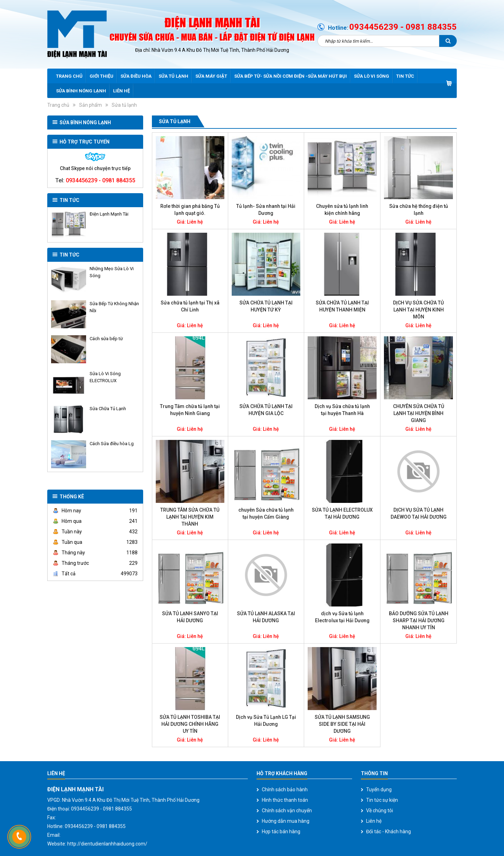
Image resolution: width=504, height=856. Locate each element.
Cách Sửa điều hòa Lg (112, 444)
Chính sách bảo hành (285, 790)
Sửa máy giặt (211, 76)
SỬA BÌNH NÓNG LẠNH (81, 91)
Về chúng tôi (380, 811)
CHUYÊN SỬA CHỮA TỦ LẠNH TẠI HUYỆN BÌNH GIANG (419, 413)
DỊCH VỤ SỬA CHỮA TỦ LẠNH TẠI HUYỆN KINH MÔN (418, 310)
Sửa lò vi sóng (372, 76)
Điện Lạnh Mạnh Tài (109, 214)
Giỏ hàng (449, 83)
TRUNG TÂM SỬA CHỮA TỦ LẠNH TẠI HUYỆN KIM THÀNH (190, 517)
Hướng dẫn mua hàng (286, 821)
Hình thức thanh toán (285, 800)
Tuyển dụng (379, 790)
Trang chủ (69, 76)
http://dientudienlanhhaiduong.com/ (107, 844)
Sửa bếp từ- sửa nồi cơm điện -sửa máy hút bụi (290, 76)
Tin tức (405, 76)
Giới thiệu (101, 76)
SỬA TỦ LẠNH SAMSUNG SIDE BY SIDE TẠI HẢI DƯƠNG (342, 724)
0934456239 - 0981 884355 (403, 27)
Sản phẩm (90, 105)
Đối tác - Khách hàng (388, 832)
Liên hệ (121, 91)
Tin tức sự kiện (382, 800)
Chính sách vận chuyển (287, 811)
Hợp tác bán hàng (281, 832)
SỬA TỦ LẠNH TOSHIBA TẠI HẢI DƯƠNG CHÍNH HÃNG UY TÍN (190, 724)
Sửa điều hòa (136, 76)
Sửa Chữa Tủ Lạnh (108, 409)
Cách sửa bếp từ (106, 339)
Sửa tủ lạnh (173, 76)
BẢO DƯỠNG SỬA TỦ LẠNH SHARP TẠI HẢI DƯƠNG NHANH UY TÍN (419, 620)
